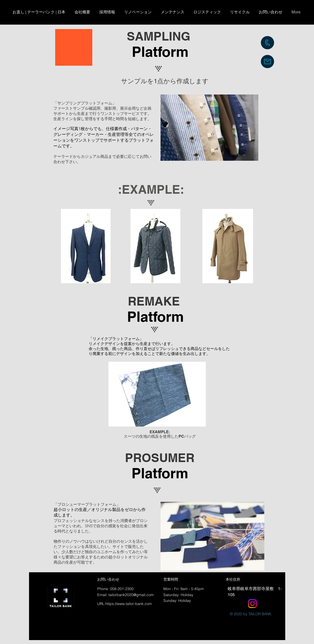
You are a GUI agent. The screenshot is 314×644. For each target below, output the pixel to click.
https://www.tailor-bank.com (129, 604)
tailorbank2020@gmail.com (131, 595)
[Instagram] (252, 604)
